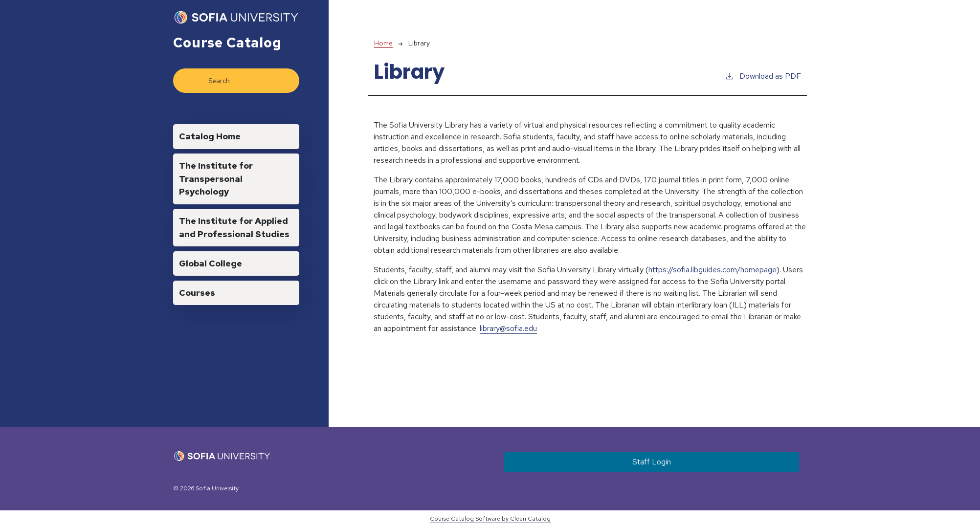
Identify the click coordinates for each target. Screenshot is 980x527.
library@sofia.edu (508, 328)
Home (383, 43)
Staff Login (652, 462)
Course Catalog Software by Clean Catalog (490, 519)
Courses (197, 293)
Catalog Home (210, 136)
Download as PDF (763, 76)
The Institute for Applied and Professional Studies (234, 227)
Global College (211, 263)
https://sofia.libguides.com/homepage (713, 270)
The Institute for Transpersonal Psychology (216, 178)
